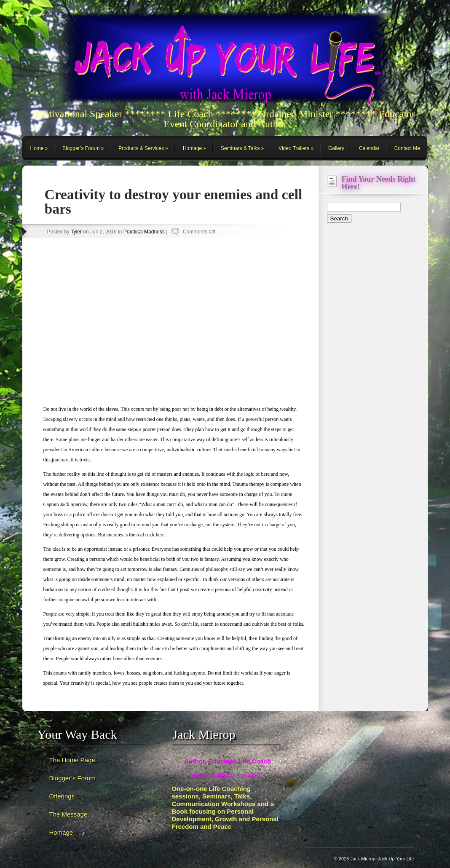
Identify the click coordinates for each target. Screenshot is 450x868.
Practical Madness (144, 232)
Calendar (369, 148)
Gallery (336, 148)
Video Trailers (294, 148)
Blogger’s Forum (81, 148)
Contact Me (407, 148)
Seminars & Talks (240, 148)
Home (37, 148)
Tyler (76, 232)
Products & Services (141, 148)
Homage (192, 148)
